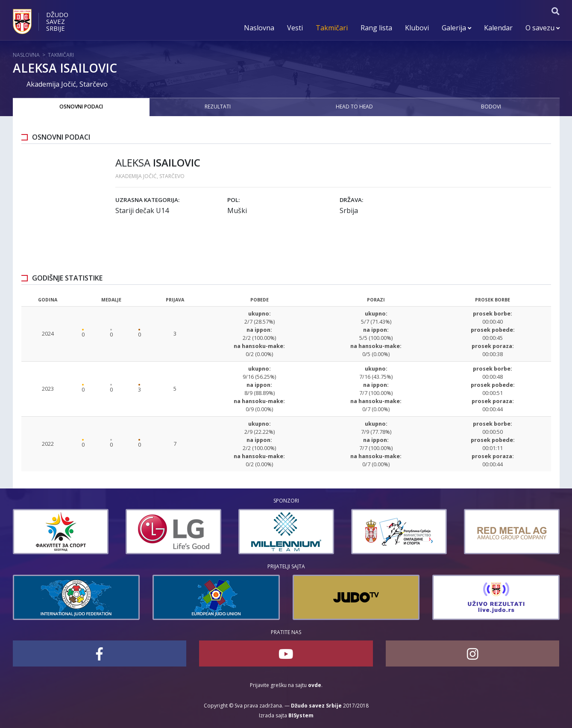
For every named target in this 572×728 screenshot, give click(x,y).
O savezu (543, 28)
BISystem (301, 715)
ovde (315, 685)
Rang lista (376, 28)
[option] (61, 532)
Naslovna (259, 28)
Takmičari (332, 28)
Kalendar (498, 28)
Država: (351, 200)
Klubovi (417, 28)
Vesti (295, 28)
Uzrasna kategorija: (147, 200)
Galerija (456, 28)
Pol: (233, 200)
